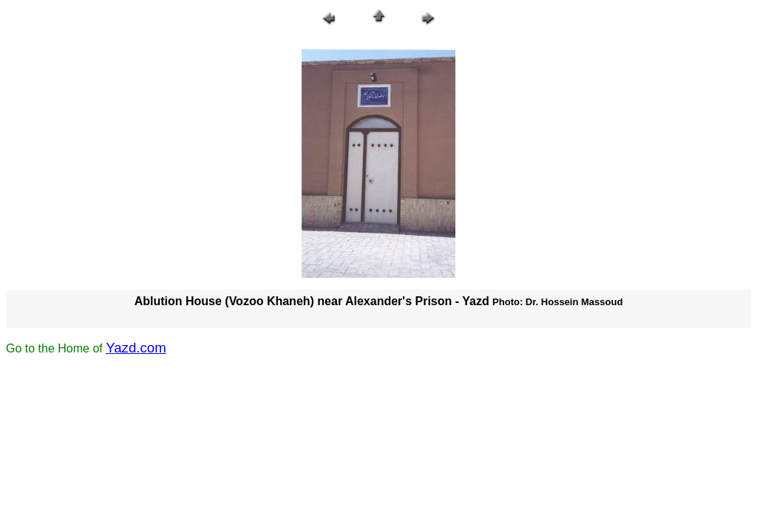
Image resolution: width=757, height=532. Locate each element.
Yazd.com (136, 348)
